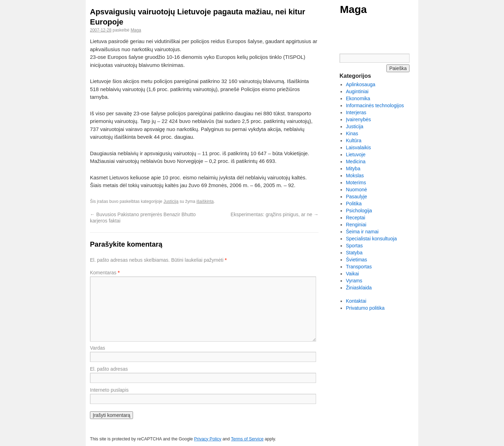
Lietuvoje (356, 155)
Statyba (354, 253)
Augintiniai (357, 91)
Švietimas (356, 260)
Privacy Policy (208, 439)
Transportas (359, 267)
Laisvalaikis (358, 147)
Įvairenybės (358, 119)
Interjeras (356, 112)
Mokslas (355, 176)
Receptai (355, 218)
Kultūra (353, 140)
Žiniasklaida (359, 288)
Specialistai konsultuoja (371, 239)
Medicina (356, 162)
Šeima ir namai (362, 232)
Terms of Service (247, 439)
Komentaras (105, 273)
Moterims (356, 183)
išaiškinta (205, 201)
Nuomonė (356, 190)
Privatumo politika (365, 308)
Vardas (97, 348)
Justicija (171, 201)
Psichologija (359, 211)
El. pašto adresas (109, 369)
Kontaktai (356, 301)
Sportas (354, 246)
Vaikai (352, 274)
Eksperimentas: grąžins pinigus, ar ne (275, 214)
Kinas (352, 133)
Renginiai (356, 225)
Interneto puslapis (109, 390)
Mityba (353, 169)
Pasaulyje (356, 197)
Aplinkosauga (360, 84)
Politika (354, 204)
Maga (353, 9)
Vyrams (354, 281)
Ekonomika (358, 98)
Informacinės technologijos (375, 105)
